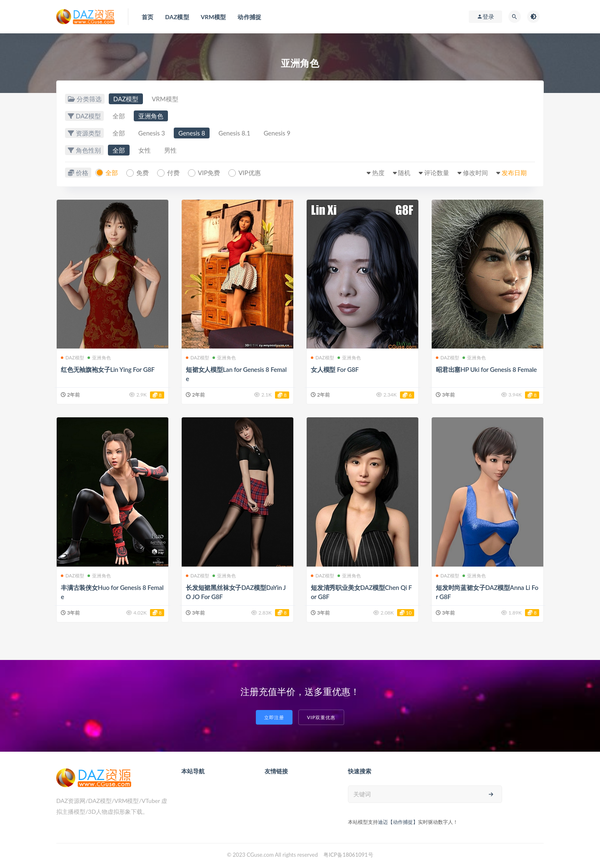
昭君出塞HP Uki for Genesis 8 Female (486, 369)
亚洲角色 (151, 116)
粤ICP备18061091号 (348, 855)
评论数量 (437, 173)
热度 (378, 173)
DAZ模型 (126, 99)
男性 (170, 150)
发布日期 (514, 173)
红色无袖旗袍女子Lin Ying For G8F (108, 369)
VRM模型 (165, 99)
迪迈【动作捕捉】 (398, 822)
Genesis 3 (152, 133)
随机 (404, 173)
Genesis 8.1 (234, 133)
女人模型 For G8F (335, 369)
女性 (145, 150)
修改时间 (475, 173)
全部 (119, 116)
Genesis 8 (192, 133)
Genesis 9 (277, 133)
